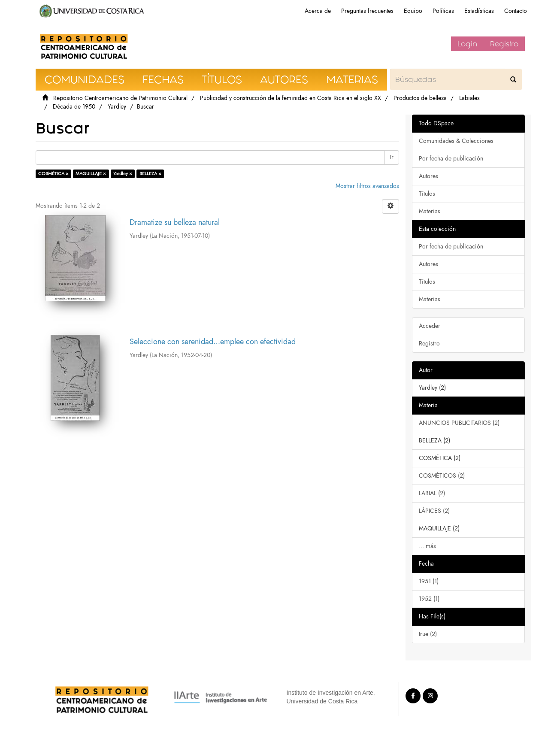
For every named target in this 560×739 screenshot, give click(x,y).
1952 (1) (429, 599)
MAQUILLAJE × (91, 174)
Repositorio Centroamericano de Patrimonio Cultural (120, 98)
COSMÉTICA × (53, 174)
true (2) (428, 634)
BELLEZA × (150, 174)
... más (427, 546)
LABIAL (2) (432, 493)
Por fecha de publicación (451, 159)
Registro (504, 44)
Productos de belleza (420, 98)
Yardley (117, 107)
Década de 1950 (74, 107)
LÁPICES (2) (434, 511)
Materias (430, 211)
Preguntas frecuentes (367, 11)
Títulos (427, 194)
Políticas (443, 11)
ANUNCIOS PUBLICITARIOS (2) (459, 423)
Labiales (469, 98)
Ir (392, 157)
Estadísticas (479, 11)
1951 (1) (429, 581)
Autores (428, 176)
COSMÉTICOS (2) (442, 476)
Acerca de (318, 11)
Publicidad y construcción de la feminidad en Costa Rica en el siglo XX (291, 98)
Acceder (430, 326)
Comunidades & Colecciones (456, 141)
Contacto (516, 11)
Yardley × (123, 174)
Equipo (413, 11)
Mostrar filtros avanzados (367, 186)
